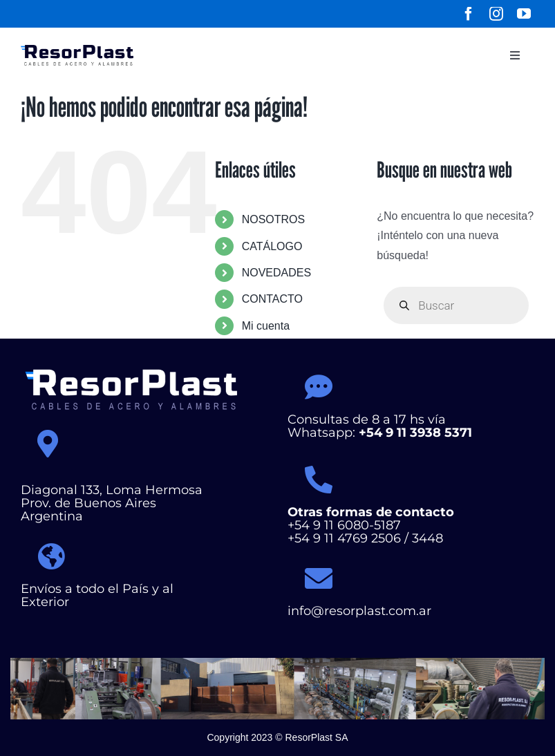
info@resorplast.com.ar (359, 611)
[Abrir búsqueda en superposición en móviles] (456, 305)
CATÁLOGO (272, 246)
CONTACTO (272, 299)
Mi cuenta (266, 326)
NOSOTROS (274, 219)
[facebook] (469, 14)
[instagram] (496, 14)
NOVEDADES (276, 273)
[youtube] (524, 14)
